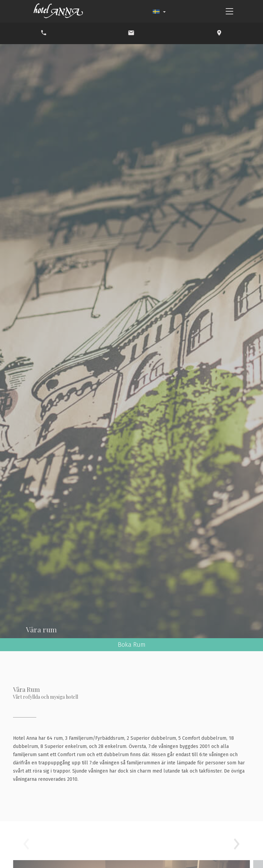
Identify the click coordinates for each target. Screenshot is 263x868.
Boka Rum (132, 645)
